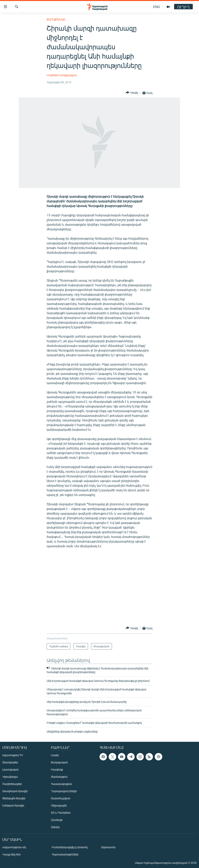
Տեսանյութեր (10, 762)
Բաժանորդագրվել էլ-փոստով (70, 847)
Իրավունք (57, 769)
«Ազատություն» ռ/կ (14, 847)
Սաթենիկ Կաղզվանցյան (62, 75)
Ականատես (108, 847)
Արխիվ (55, 827)
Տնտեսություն (59, 777)
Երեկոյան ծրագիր (13, 805)
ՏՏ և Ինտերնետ (61, 813)
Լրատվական (10, 769)
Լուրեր (55, 755)
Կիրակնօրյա (10, 777)
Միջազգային (59, 805)
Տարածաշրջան (61, 798)
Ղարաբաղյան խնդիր (64, 791)
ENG (157, 7)
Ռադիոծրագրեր (12, 784)
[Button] (132, 93)
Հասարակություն (61, 784)
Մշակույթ (57, 820)
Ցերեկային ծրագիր (14, 798)
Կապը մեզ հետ (12, 854)
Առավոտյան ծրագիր (15, 791)
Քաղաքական (56, 19)
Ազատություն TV (13, 755)
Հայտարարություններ (65, 854)
